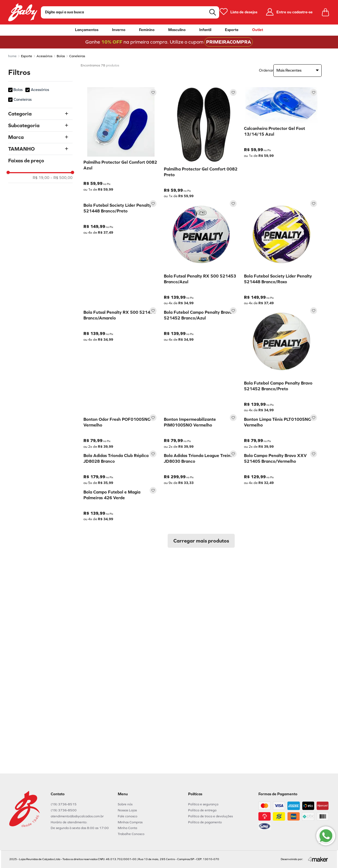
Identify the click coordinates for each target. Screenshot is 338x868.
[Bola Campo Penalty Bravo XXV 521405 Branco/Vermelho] (281, 573)
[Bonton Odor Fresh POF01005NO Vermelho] (121, 466)
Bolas (61, 56)
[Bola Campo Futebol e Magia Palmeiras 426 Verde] (121, 680)
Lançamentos (87, 30)
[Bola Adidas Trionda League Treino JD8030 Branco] (201, 573)
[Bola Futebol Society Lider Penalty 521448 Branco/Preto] (121, 252)
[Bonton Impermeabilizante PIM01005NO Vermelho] (201, 466)
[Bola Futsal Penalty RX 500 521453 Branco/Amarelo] (121, 359)
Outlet (258, 30)
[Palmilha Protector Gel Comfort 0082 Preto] (201, 143)
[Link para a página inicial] (12, 56)
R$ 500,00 (61, 178)
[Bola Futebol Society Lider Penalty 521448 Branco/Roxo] (281, 252)
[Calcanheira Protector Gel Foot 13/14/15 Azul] (281, 143)
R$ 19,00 (41, 178)
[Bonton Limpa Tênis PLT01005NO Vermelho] (281, 466)
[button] (40, 114)
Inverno (119, 30)
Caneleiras (77, 56)
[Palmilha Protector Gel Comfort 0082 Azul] (121, 143)
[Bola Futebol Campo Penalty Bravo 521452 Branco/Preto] (281, 359)
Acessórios (44, 56)
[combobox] (130, 12)
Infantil (205, 30)
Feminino (147, 30)
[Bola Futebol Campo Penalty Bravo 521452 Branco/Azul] (201, 359)
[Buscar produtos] (213, 12)
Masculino (177, 30)
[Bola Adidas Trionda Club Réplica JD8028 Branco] (121, 573)
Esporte (232, 30)
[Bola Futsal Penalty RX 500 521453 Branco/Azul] (201, 252)
